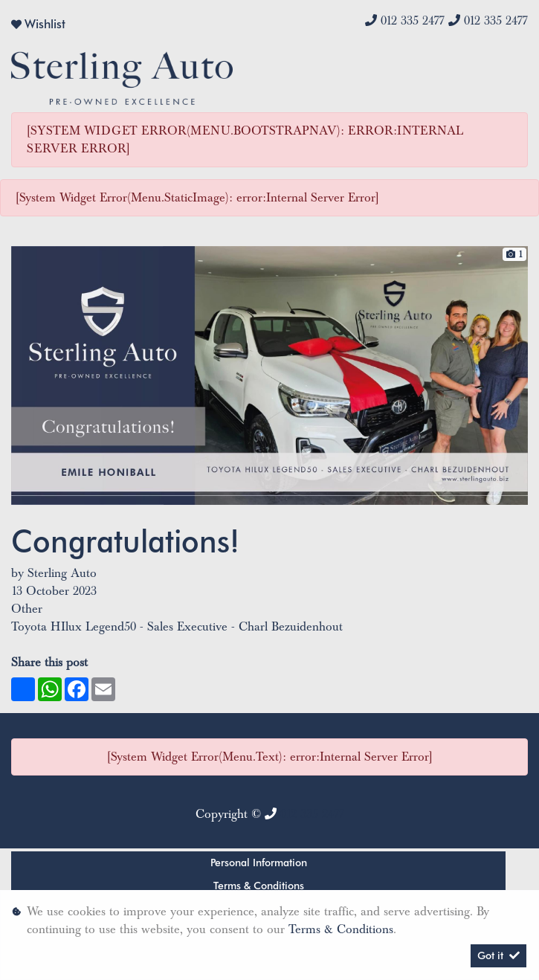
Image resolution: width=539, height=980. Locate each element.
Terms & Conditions (259, 886)
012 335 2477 (413, 21)
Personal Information (259, 863)
